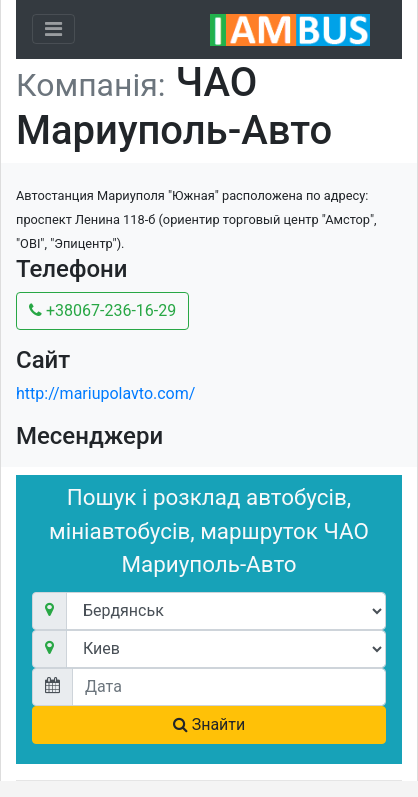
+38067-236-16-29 (102, 310)
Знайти (209, 724)
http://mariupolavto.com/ (105, 393)
